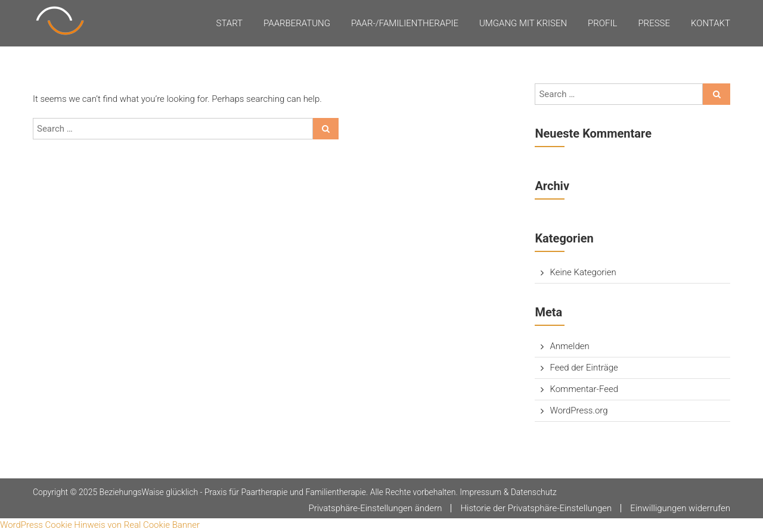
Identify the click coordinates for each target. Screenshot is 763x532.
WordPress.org (579, 410)
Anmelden (569, 346)
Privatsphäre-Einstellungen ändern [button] (375, 508)
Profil (602, 23)
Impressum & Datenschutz (508, 492)
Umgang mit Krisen (523, 23)
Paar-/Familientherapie (405, 23)
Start (230, 23)
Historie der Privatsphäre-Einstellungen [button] (536, 508)
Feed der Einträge (584, 368)
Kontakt (711, 23)
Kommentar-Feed (584, 389)
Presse (654, 23)
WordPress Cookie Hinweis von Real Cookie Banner (100, 525)
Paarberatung (297, 23)
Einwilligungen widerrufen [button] (680, 508)
